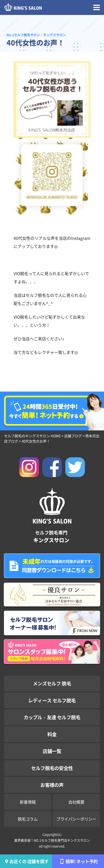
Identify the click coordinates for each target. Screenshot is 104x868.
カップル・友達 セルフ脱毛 (52, 717)
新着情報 (28, 802)
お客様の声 (52, 785)
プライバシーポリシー (76, 819)
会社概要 (76, 802)
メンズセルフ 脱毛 (52, 683)
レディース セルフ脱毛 (52, 700)
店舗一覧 (52, 751)
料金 (52, 734)
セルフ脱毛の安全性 (52, 768)
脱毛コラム (28, 819)
